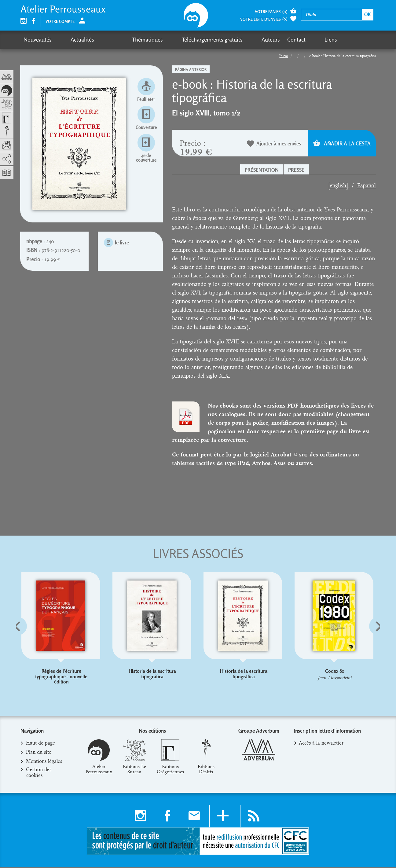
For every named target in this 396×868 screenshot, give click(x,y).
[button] (28, 641)
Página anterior (191, 70)
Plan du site (39, 753)
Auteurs (213, 40)
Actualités (71, 40)
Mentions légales (44, 763)
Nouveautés (38, 40)
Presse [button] (296, 170)
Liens (261, 40)
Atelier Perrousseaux (63, 9)
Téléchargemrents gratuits (166, 40)
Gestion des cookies (39, 774)
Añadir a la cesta (342, 143)
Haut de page (41, 744)
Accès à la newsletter (321, 744)
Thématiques (113, 40)
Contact (238, 40)
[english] (338, 185)
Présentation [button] (262, 170)
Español (367, 185)
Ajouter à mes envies (274, 144)
